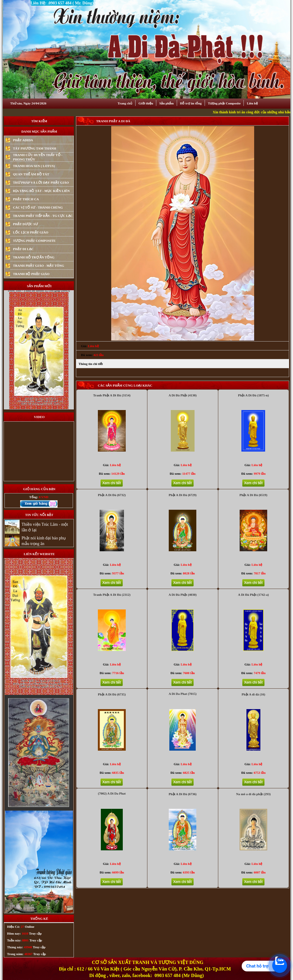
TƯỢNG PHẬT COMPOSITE (34, 241)
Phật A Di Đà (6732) (112, 495)
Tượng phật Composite (224, 103)
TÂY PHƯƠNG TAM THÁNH (35, 148)
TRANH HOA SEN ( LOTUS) (34, 166)
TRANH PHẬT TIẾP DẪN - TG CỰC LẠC (43, 216)
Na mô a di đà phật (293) (253, 794)
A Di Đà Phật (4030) (183, 595)
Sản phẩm (166, 103)
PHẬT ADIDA (23, 140)
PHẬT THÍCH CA (26, 199)
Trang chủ (125, 103)
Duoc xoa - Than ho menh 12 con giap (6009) (39, 303)
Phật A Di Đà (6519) (253, 495)
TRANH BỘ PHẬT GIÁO (31, 274)
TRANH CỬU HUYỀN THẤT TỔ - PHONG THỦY (38, 157)
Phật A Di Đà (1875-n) (254, 395)
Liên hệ (252, 103)
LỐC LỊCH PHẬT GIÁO (31, 232)
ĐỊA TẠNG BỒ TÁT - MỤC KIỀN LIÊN (41, 191)
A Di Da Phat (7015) (183, 694)
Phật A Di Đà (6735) (112, 694)
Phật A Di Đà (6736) (183, 794)
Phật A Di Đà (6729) (183, 495)
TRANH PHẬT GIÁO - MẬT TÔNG (39, 266)
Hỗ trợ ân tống (191, 103)
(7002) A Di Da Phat (112, 793)
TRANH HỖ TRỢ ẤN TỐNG (34, 257)
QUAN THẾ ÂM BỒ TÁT (31, 174)
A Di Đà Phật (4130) (183, 395)
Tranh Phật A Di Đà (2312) (112, 595)
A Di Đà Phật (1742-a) (254, 595)
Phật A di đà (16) (253, 694)
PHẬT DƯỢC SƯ (26, 224)
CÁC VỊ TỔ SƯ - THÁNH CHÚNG (38, 207)
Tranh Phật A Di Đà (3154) (112, 395)
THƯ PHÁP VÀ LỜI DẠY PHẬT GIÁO (41, 182)
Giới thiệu (146, 103)
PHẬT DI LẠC (23, 249)
